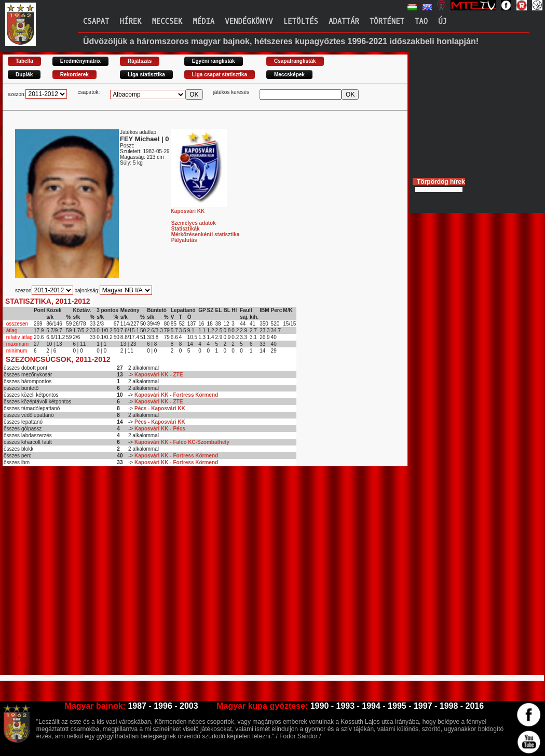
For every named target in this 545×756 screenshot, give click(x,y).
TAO (421, 22)
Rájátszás (140, 61)
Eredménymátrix (80, 61)
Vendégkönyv (249, 22)
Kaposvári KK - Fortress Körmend (176, 395)
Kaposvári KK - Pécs (160, 429)
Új (442, 22)
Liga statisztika (146, 75)
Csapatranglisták (295, 61)
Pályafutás (184, 240)
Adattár (344, 22)
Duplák (24, 75)
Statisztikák (186, 229)
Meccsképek (289, 75)
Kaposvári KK (199, 208)
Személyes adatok (194, 223)
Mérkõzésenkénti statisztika (206, 234)
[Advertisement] (97, 575)
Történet (387, 22)
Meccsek (167, 22)
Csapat (96, 22)
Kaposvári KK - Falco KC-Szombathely (182, 442)
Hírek (130, 22)
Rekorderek (74, 75)
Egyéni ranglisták (214, 61)
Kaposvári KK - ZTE (159, 375)
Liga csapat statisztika (220, 75)
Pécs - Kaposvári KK (160, 408)
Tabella (24, 61)
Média (203, 22)
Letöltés (301, 22)
